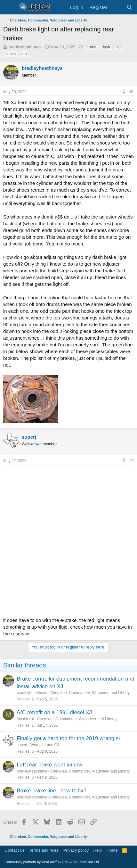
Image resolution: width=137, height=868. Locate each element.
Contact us (14, 850)
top (24, 54)
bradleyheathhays (25, 47)
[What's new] (117, 7)
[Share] (123, 92)
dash (106, 47)
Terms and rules (44, 850)
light (119, 47)
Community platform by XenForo (52, 862)
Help (98, 850)
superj (22, 745)
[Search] (129, 7)
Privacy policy (76, 850)
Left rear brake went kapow (49, 765)
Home (112, 850)
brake (91, 47)
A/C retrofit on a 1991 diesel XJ (54, 712)
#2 (132, 461)
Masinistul (25, 719)
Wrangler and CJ (45, 745)
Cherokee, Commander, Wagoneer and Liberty (90, 693)
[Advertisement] (68, 539)
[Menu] (9, 7)
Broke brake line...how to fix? (52, 791)
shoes (11, 54)
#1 (132, 92)
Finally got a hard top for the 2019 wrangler (68, 738)
